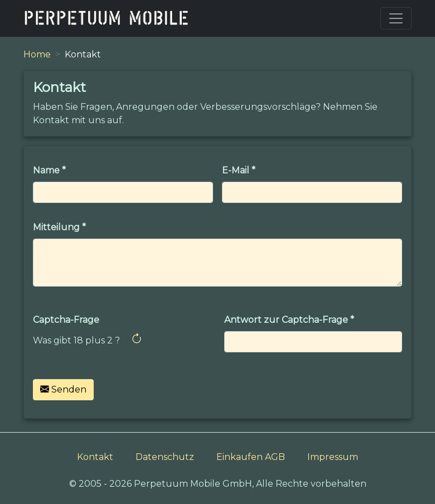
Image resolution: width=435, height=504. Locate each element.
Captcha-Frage (66, 320)
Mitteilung (56, 227)
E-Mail (236, 170)
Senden (63, 389)
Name (46, 170)
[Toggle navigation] (396, 18)
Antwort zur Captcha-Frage (286, 320)
